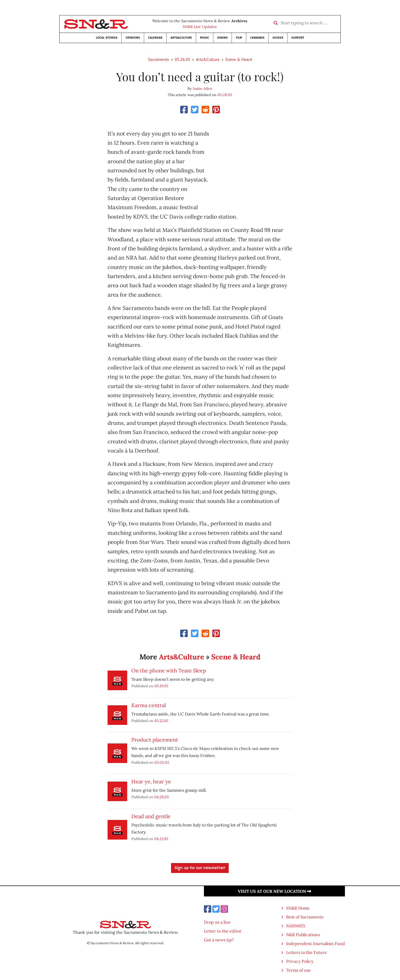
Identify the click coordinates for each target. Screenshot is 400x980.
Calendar (155, 38)
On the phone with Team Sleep (169, 670)
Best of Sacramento (305, 917)
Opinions (133, 38)
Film (239, 38)
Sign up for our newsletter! (200, 868)
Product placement (155, 740)
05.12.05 (161, 721)
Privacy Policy (300, 961)
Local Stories (107, 38)
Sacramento (159, 59)
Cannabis (257, 38)
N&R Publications (303, 935)
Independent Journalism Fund (316, 943)
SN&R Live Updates (200, 27)
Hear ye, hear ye (151, 781)
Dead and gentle (151, 816)
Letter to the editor (223, 931)
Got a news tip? (219, 940)
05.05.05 (162, 762)
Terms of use (298, 970)
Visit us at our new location (275, 891)
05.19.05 (161, 686)
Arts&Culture (181, 38)
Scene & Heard (239, 59)
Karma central (149, 705)
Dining (222, 38)
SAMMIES (296, 926)
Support (298, 38)
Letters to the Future (307, 952)
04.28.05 (162, 797)
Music (205, 38)
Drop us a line (217, 922)
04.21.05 (161, 839)
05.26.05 (182, 59)
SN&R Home (298, 908)
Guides (278, 38)
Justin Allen (202, 89)
